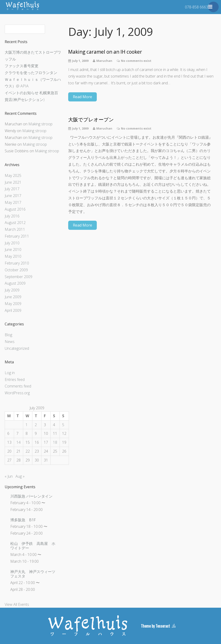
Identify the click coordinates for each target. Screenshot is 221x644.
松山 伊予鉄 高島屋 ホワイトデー (33, 546)
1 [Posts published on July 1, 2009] (27, 425)
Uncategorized (17, 348)
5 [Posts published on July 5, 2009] (63, 425)
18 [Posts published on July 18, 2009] (55, 442)
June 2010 (13, 249)
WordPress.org (17, 393)
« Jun (9, 476)
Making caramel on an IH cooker (105, 52)
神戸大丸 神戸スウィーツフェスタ (33, 574)
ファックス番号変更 (22, 66)
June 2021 (13, 182)
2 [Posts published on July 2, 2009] (36, 425)
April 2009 (13, 310)
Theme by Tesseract (155, 626)
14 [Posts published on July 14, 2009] (19, 442)
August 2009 (15, 283)
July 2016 (12, 216)
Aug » (20, 476)
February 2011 (17, 236)
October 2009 (16, 270)
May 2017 (13, 202)
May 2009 (13, 304)
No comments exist (136, 61)
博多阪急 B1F (23, 520)
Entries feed (15, 380)
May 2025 (13, 175)
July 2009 (12, 290)
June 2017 (13, 196)
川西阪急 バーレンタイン (31, 496)
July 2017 (12, 189)
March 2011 (15, 229)
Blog (8, 335)
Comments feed (18, 386)
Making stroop (40, 124)
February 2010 (17, 263)
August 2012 (15, 223)
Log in (10, 373)
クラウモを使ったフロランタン (31, 73)
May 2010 (13, 256)
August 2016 (15, 209)
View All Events (17, 604)
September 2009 (19, 277)
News (10, 342)
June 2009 (13, 297)
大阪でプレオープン (91, 120)
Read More (82, 97)
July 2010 (12, 243)
